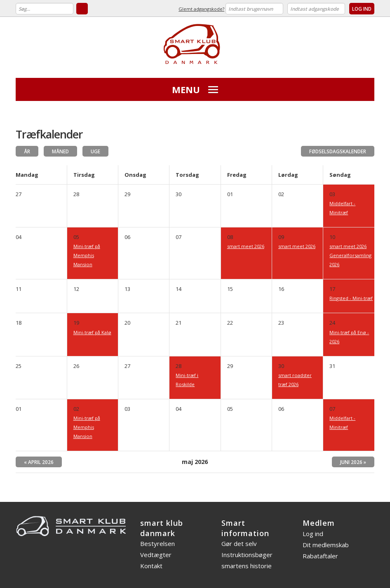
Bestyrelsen (157, 543)
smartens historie (247, 566)
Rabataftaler (320, 556)
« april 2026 (39, 462)
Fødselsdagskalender (338, 151)
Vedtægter (156, 555)
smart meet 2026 (246, 246)
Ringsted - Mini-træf (351, 298)
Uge (95, 151)
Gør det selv (239, 543)
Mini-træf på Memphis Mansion (87, 255)
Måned (60, 151)
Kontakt (151, 566)
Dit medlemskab (326, 545)
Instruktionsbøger (247, 555)
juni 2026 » (353, 462)
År (27, 151)
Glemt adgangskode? (201, 9)
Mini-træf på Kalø (92, 332)
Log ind (313, 534)
